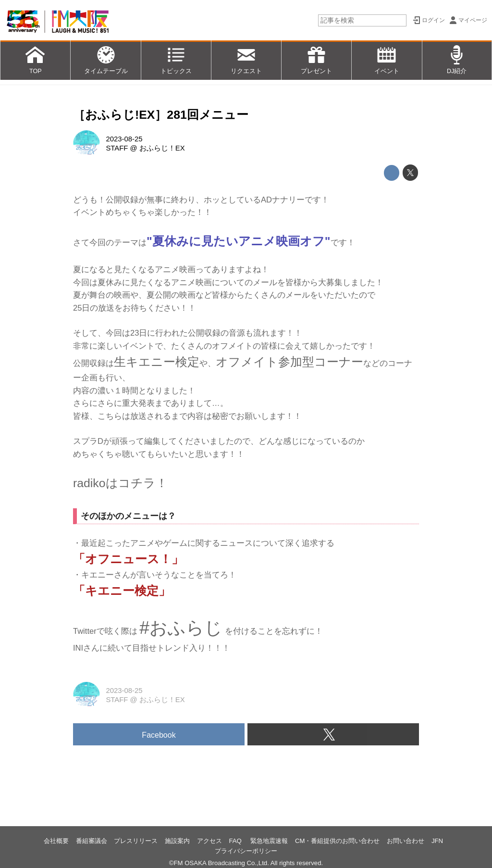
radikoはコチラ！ (120, 483)
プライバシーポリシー (246, 851)
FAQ (236, 841)
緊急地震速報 (269, 841)
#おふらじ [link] (181, 628)
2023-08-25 (124, 139)
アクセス (209, 841)
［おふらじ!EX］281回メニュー (161, 115)
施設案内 (177, 841)
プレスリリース (136, 841)
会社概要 (56, 841)
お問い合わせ (406, 841)
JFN (437, 841)
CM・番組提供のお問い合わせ (338, 841)
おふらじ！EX (162, 148)
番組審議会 (92, 841)
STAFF (117, 148)
